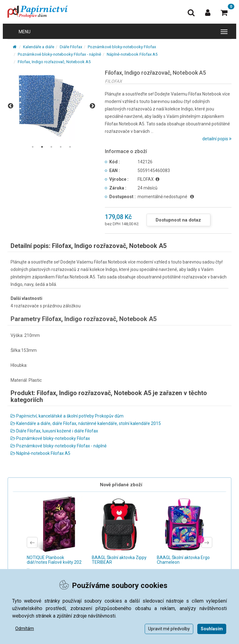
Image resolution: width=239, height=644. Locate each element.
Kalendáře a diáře (39, 47)
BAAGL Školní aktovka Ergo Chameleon (183, 560)
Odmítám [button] (25, 628)
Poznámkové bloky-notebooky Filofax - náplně (59, 54)
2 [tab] (42, 147)
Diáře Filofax (71, 47)
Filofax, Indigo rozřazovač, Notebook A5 (54, 62)
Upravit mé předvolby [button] (169, 629)
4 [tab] (61, 147)
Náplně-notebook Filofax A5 (132, 54)
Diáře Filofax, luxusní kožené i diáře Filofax (54, 431)
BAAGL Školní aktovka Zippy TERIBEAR (119, 560)
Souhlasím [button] (212, 629)
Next (92, 106)
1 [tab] (33, 147)
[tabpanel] (52, 106)
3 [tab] (51, 147)
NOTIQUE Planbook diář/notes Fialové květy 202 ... (54, 562)
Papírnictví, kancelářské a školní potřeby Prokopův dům (67, 416)
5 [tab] (70, 147)
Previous (11, 106)
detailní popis (217, 139)
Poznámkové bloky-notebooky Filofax (122, 47)
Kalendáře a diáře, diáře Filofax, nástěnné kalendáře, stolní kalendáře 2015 (86, 423)
